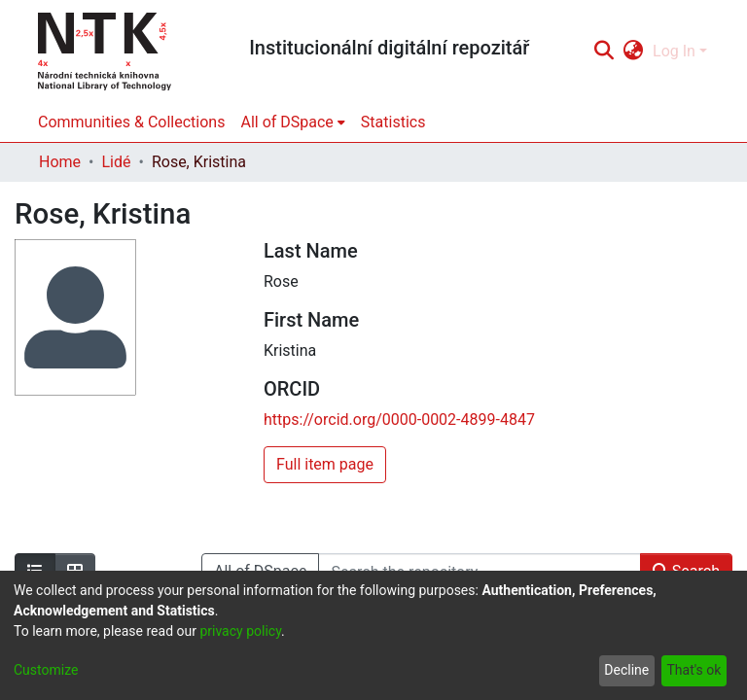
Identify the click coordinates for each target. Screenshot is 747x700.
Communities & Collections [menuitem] (131, 122)
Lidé (116, 162)
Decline (626, 670)
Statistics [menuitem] (393, 122)
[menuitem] (634, 52)
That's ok (694, 670)
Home (60, 162)
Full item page (325, 464)
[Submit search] (604, 52)
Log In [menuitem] (674, 51)
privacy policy (240, 631)
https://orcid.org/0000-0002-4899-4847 (399, 420)
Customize (46, 670)
